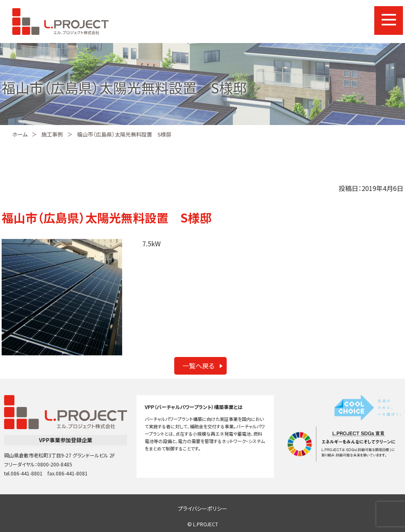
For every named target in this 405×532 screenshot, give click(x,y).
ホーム (20, 134)
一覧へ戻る (198, 366)
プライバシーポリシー (202, 508)
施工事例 (52, 134)
